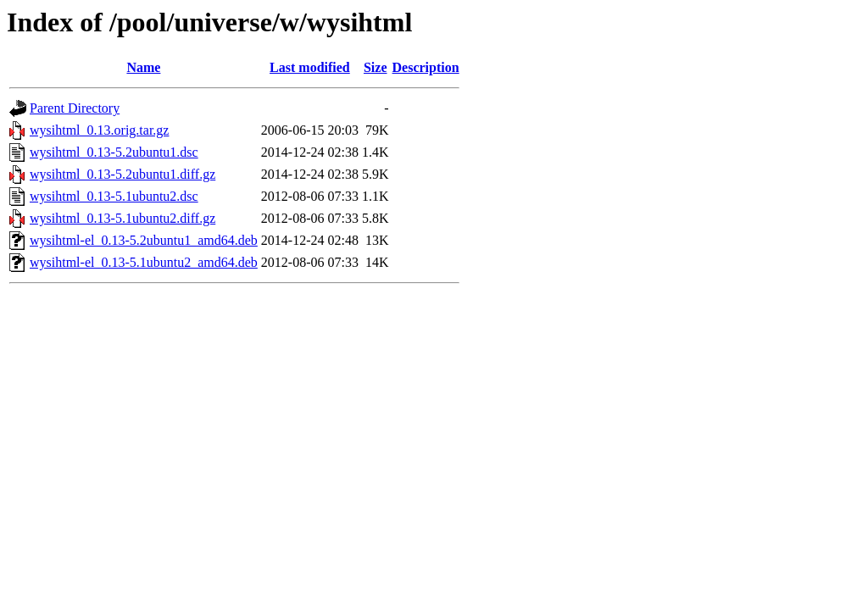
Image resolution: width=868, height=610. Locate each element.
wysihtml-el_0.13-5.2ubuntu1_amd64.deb (144, 240)
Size (376, 67)
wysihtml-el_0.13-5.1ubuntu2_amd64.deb (144, 262)
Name (143, 67)
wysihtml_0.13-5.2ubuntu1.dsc (114, 152)
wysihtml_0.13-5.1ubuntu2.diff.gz (122, 218)
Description (426, 67)
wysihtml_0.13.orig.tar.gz (99, 130)
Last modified (310, 67)
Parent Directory (75, 108)
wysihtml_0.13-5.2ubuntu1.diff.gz (122, 174)
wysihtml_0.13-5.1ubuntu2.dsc (114, 196)
